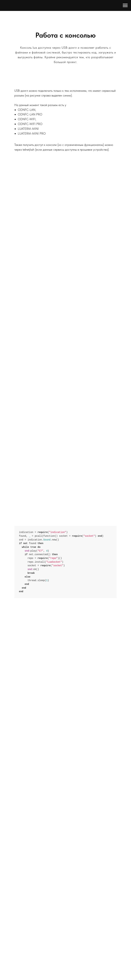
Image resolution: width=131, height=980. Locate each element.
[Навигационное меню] (125, 5)
